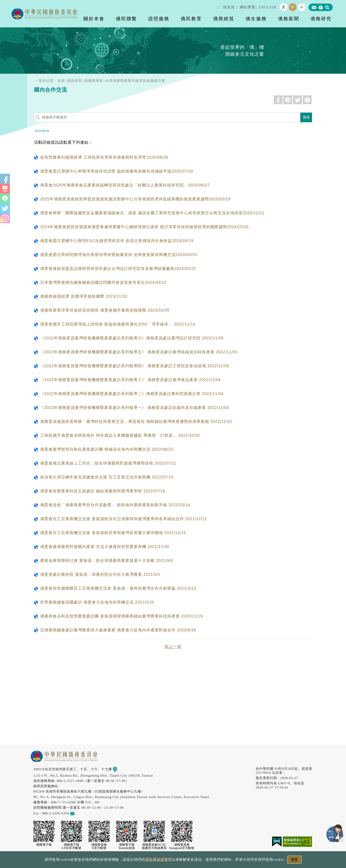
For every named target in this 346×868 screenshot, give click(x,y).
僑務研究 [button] (321, 19)
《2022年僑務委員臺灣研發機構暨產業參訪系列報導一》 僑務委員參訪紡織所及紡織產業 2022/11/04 (135, 408)
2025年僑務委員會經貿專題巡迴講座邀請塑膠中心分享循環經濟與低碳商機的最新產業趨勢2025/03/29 (135, 199)
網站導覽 (247, 7)
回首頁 (229, 7)
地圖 (118, 769)
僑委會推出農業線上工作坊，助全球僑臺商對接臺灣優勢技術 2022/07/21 (108, 463)
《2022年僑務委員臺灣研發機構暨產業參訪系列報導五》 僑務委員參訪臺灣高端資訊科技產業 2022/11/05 (139, 352)
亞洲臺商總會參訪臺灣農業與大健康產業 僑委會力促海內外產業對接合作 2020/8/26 (118, 630)
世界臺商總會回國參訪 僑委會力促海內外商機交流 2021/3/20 (97, 602)
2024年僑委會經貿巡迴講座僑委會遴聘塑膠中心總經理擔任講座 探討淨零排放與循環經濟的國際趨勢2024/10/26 (144, 227)
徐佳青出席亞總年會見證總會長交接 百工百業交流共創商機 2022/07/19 (107, 477)
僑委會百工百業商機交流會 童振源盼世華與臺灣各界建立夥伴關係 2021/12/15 (113, 533)
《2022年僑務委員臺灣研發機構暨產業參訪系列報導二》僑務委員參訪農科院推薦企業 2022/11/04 (132, 394)
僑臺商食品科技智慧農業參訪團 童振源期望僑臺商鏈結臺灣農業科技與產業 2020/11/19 (121, 616)
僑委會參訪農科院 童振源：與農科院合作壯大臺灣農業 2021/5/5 (100, 574)
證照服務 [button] (159, 19)
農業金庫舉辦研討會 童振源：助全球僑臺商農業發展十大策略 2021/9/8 (106, 561)
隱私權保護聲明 (154, 861)
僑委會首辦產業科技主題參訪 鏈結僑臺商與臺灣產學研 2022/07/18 (103, 491)
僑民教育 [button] (191, 19)
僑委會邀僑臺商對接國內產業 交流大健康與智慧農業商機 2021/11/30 (105, 547)
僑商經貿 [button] (224, 19)
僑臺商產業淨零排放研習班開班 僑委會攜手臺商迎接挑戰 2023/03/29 (105, 310)
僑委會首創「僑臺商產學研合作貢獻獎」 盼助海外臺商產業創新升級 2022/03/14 (115, 505)
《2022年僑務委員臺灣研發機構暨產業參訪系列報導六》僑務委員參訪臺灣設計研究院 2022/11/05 (132, 338)
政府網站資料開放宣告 (114, 861)
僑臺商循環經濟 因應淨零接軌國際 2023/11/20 (84, 296)
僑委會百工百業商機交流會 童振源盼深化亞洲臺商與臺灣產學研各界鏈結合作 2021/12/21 (124, 519)
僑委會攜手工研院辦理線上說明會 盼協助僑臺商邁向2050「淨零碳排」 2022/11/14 (118, 324)
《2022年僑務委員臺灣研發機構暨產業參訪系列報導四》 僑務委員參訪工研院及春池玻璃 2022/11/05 (135, 366)
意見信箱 (79, 813)
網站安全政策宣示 (190, 861)
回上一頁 (173, 647)
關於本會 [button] (94, 19)
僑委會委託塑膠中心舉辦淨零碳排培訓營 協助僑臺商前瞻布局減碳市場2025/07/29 (117, 171)
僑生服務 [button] (256, 19)
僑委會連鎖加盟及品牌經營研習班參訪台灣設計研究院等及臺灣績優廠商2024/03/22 (118, 269)
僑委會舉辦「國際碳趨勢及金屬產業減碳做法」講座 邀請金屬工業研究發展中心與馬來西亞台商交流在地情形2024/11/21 (152, 213)
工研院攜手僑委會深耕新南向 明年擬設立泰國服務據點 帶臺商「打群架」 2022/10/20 (120, 435)
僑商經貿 (75, 81)
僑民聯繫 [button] (126, 19)
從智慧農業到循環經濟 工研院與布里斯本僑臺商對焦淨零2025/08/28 (104, 157)
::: (218, 7)
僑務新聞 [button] (289, 19)
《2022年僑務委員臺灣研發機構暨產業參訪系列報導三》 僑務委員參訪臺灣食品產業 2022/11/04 (130, 380)
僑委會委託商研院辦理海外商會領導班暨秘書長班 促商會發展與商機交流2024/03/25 (119, 255)
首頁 (61, 81)
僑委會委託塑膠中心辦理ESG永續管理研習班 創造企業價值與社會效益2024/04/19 (117, 241)
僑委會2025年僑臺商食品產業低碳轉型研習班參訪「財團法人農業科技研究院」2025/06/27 (125, 185)
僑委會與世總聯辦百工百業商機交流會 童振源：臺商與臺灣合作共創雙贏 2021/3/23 (118, 588)
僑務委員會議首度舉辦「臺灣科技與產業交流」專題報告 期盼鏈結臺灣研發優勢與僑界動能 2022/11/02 (136, 422)
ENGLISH (268, 7)
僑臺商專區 (94, 81)
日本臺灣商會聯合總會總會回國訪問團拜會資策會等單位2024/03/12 (103, 282)
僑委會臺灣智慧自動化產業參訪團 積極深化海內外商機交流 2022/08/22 (107, 449)
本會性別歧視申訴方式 (232, 861)
